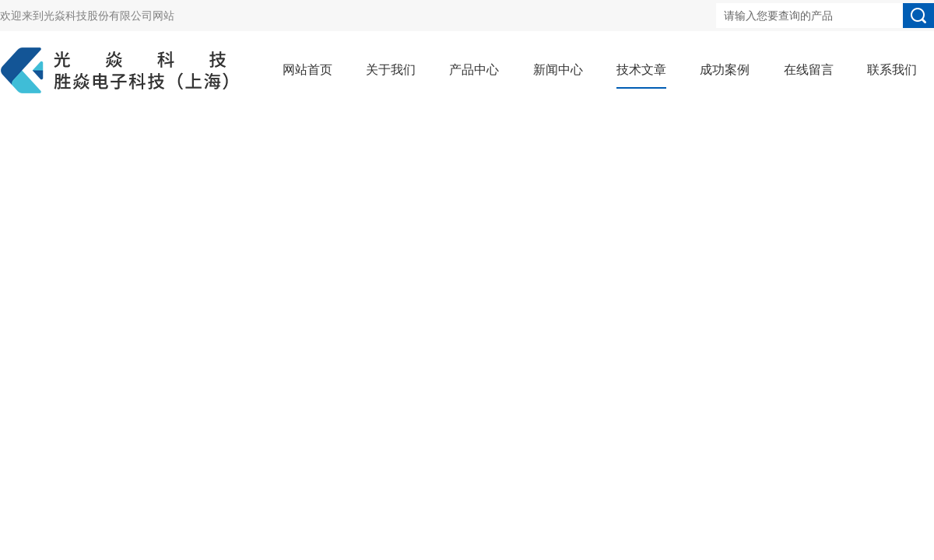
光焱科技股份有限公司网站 (109, 16)
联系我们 (892, 70)
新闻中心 (558, 70)
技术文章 (641, 70)
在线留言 (809, 70)
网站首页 (307, 70)
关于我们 (391, 70)
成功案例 (725, 70)
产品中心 (474, 70)
